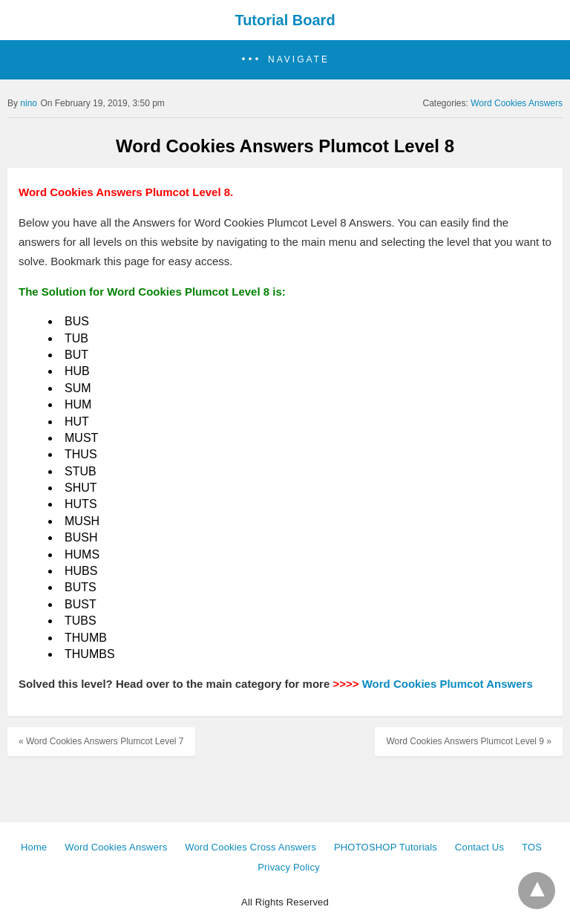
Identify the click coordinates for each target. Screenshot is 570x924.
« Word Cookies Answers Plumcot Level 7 (101, 741)
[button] (285, 60)
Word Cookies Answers (517, 103)
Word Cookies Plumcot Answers (448, 684)
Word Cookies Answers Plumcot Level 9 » (469, 741)
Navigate (299, 59)
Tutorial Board (285, 20)
